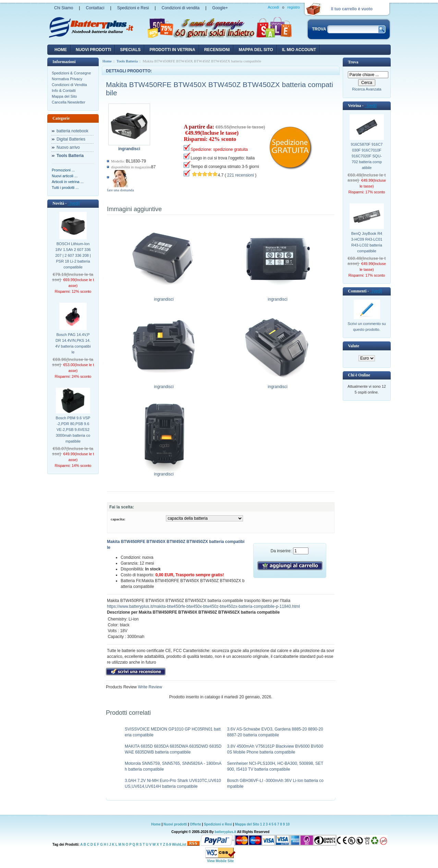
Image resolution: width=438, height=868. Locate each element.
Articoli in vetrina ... (68, 182)
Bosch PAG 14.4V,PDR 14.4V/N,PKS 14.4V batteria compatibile (73, 343)
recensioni (217, 50)
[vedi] (74, 203)
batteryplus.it (226, 832)
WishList (179, 845)
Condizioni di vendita (180, 8)
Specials (130, 50)
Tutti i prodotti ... (65, 188)
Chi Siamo (64, 8)
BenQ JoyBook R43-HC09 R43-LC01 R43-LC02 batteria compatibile (367, 242)
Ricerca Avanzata (367, 89)
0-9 (169, 845)
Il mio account (299, 50)
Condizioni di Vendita (69, 85)
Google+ (220, 8)
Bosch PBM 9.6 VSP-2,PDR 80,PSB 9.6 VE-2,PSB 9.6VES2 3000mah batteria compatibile (73, 430)
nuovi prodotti (93, 50)
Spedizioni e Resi (133, 8)
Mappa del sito (256, 50)
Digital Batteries (71, 139)
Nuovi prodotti (175, 824)
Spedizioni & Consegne (71, 73)
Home (61, 50)
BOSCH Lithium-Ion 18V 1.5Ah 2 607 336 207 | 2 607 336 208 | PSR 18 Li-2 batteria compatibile (73, 255)
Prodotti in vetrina (172, 50)
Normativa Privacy (67, 79)
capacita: (118, 519)
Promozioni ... (63, 170)
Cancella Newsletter (69, 102)
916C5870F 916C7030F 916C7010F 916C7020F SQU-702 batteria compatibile (367, 156)
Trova (353, 62)
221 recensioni (241, 175)
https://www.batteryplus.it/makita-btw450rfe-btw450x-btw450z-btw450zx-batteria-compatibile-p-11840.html (203, 606)
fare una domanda (120, 190)
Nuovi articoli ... (65, 176)
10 (288, 824)
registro (294, 7)
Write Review (149, 687)
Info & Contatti (64, 91)
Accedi (273, 7)
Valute (354, 346)
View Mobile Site (220, 861)
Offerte (196, 824)
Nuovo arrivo (68, 147)
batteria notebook (72, 131)
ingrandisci (164, 297)
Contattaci (95, 8)
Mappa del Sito (64, 96)
